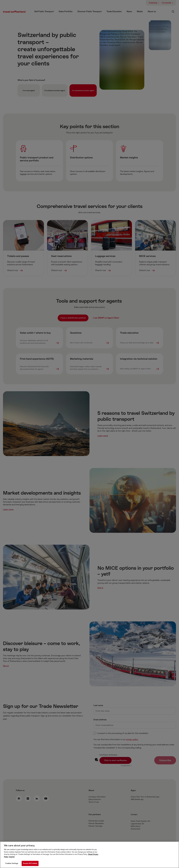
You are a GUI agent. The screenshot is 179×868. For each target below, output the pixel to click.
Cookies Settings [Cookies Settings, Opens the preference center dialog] (12, 865)
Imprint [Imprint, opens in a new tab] (12, 858)
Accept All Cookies (30, 865)
